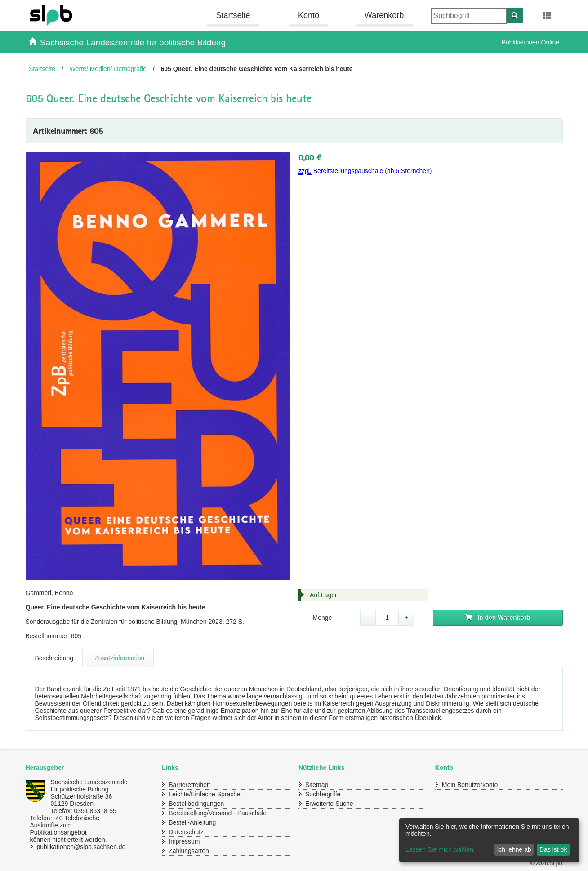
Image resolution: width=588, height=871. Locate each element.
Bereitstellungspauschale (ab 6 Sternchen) (365, 171)
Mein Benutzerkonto (470, 785)
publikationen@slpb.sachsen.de (73, 847)
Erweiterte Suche (329, 804)
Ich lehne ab (514, 849)
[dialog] (489, 840)
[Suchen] (515, 16)
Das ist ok (553, 849)
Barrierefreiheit (189, 785)
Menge (322, 618)
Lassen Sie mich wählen (439, 849)
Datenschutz (186, 832)
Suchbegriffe (323, 794)
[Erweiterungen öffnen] (547, 16)
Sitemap (317, 785)
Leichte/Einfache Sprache (205, 794)
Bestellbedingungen (196, 804)
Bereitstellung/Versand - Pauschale (218, 813)
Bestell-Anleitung (192, 822)
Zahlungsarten (189, 851)
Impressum (184, 841)
